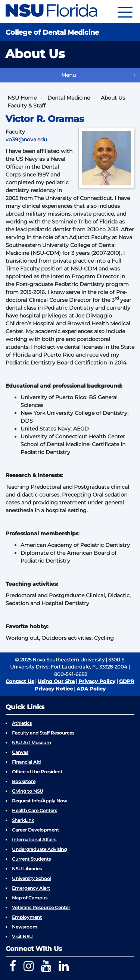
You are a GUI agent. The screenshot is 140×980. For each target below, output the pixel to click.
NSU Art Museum (32, 743)
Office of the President (37, 772)
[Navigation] (125, 11)
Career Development (35, 830)
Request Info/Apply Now (40, 801)
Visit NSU (22, 937)
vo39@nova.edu (26, 140)
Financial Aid (26, 762)
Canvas (20, 752)
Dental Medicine (69, 98)
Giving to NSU (28, 791)
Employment (27, 917)
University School (32, 878)
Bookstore (24, 781)
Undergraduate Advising (39, 849)
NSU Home (22, 98)
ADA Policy (91, 689)
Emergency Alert (31, 888)
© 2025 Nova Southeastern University (60, 660)
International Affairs (34, 840)
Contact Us (20, 681)
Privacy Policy (97, 681)
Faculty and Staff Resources (43, 733)
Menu (69, 75)
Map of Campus (30, 898)
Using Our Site (56, 681)
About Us (113, 98)
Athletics (22, 723)
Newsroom (25, 927)
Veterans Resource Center (41, 907)
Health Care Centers (35, 810)
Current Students (31, 859)
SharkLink (23, 820)
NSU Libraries (27, 869)
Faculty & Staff (27, 106)
